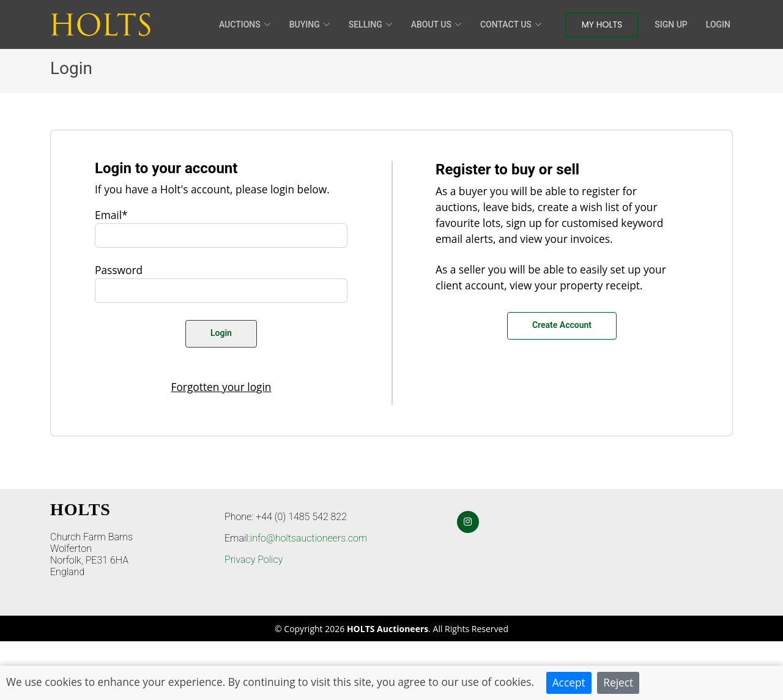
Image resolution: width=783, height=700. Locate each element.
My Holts (602, 24)
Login (718, 24)
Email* (111, 215)
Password (119, 270)
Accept (569, 682)
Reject (618, 682)
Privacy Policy (254, 560)
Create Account (562, 325)
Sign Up (671, 24)
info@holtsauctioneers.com (309, 538)
